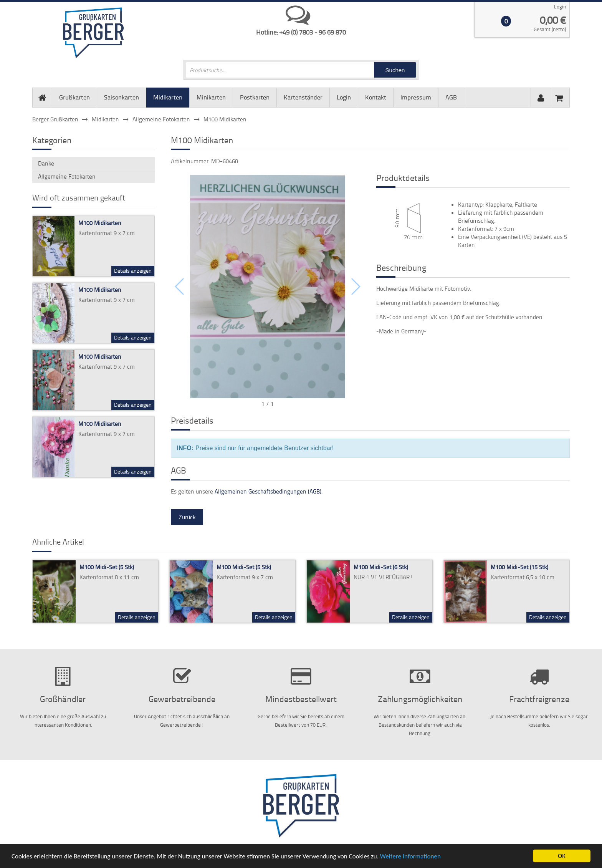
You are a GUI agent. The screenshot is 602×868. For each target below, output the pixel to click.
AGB (451, 97)
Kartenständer (303, 97)
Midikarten (168, 97)
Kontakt (376, 97)
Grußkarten (74, 97)
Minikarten (211, 97)
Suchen (395, 70)
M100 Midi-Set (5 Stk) (107, 567)
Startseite (42, 92)
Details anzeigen (133, 271)
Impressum (416, 97)
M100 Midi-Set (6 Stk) (381, 567)
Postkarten (255, 97)
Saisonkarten (122, 97)
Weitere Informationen (410, 857)
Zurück (187, 517)
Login (560, 7)
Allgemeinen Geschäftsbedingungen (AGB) (268, 491)
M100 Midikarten (100, 223)
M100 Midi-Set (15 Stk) (519, 567)
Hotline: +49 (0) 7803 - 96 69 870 (301, 32)
